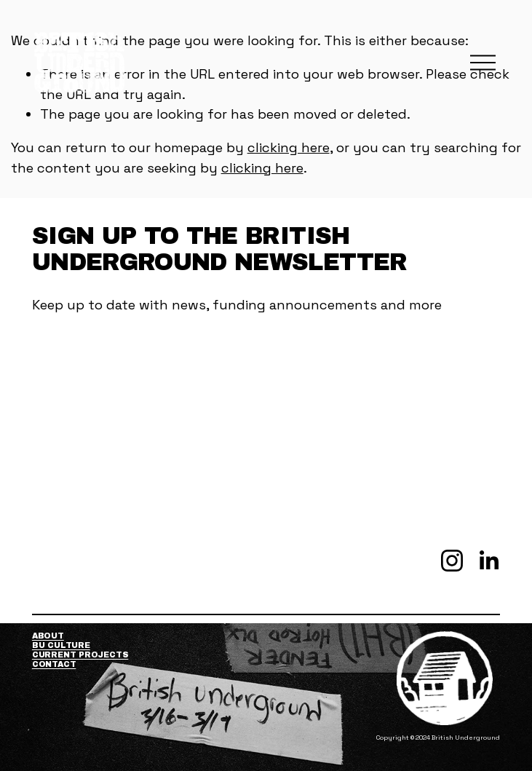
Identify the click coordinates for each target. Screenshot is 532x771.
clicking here (289, 147)
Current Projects (80, 655)
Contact (54, 664)
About (48, 636)
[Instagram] (452, 561)
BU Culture (61, 645)
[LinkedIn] (488, 561)
